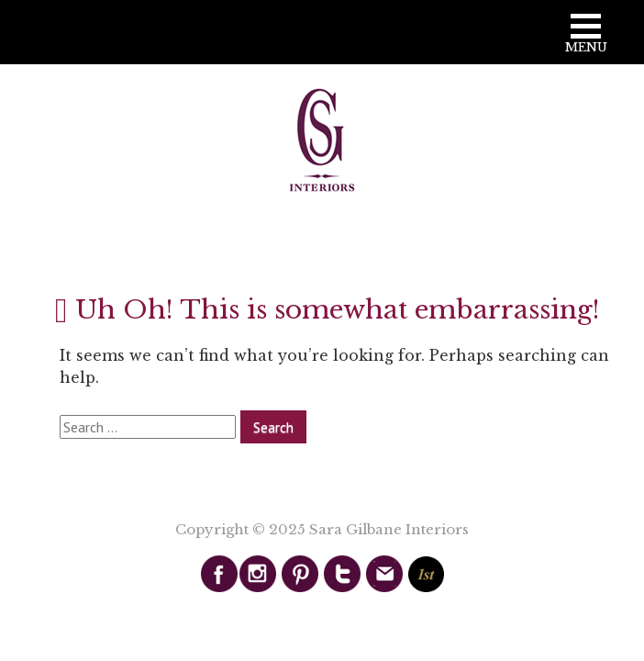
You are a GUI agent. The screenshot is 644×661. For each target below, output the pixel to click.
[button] (586, 40)
